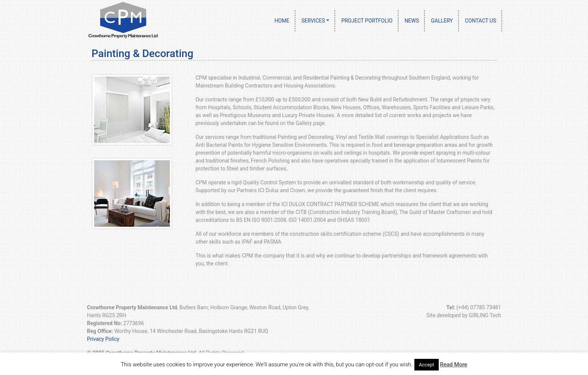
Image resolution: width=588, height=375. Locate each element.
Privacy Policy (103, 339)
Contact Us (481, 21)
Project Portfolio (367, 21)
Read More (454, 364)
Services (313, 21)
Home (282, 21)
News (412, 21)
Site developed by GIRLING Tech (464, 315)
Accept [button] (427, 365)
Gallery (442, 21)
